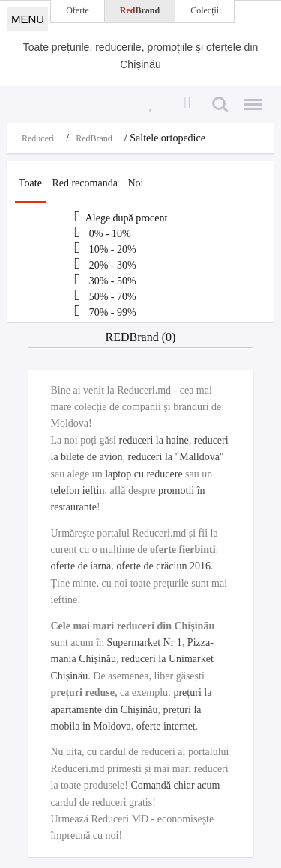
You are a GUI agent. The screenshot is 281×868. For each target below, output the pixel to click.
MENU (28, 19)
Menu (250, 98)
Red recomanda (84, 183)
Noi (135, 183)
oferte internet (166, 726)
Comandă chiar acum (175, 785)
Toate (30, 183)
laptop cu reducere (143, 474)
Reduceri (38, 138)
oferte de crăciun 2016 (163, 566)
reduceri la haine (154, 440)
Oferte (78, 10)
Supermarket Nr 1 (145, 642)
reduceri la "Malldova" (176, 457)
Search (220, 105)
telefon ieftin (78, 490)
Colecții (205, 10)
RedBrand (94, 138)
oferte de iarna (81, 566)
